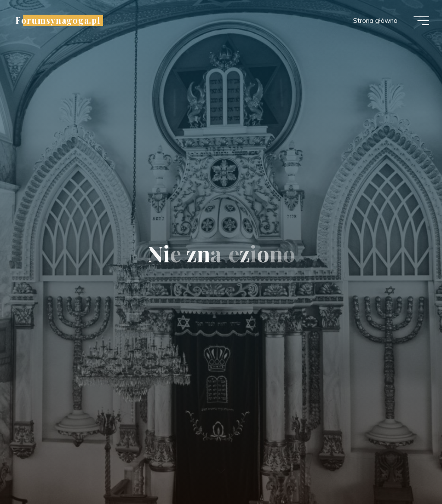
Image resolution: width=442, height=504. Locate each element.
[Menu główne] (421, 21)
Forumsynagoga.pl (58, 20)
